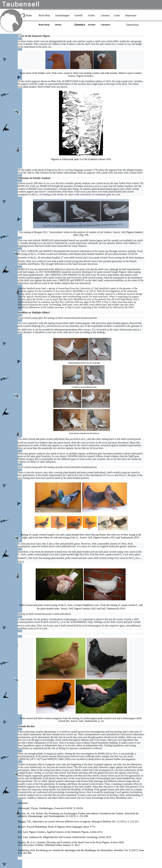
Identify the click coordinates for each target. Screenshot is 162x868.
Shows (58, 25)
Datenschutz (133, 25)
